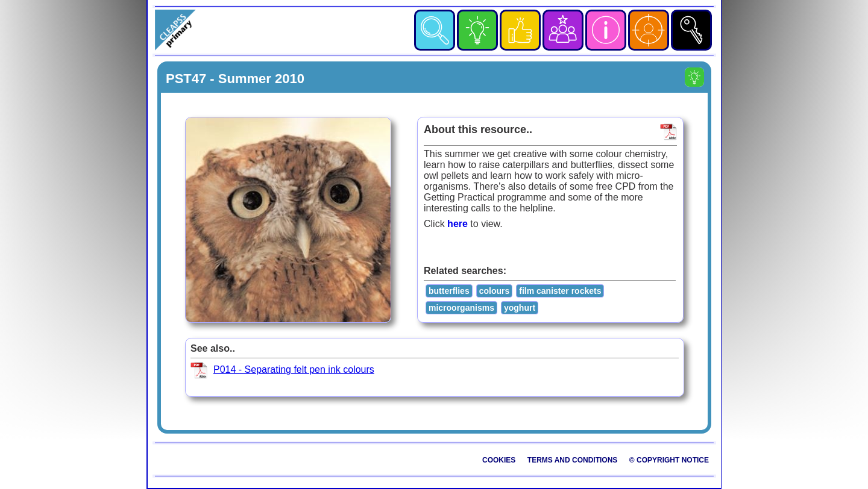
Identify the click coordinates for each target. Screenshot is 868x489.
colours (495, 291)
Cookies (499, 460)
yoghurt (520, 308)
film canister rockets (560, 291)
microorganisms (461, 308)
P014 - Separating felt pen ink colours (294, 369)
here (458, 224)
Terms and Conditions (573, 460)
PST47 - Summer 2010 (235, 79)
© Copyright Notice (669, 460)
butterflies (449, 291)
